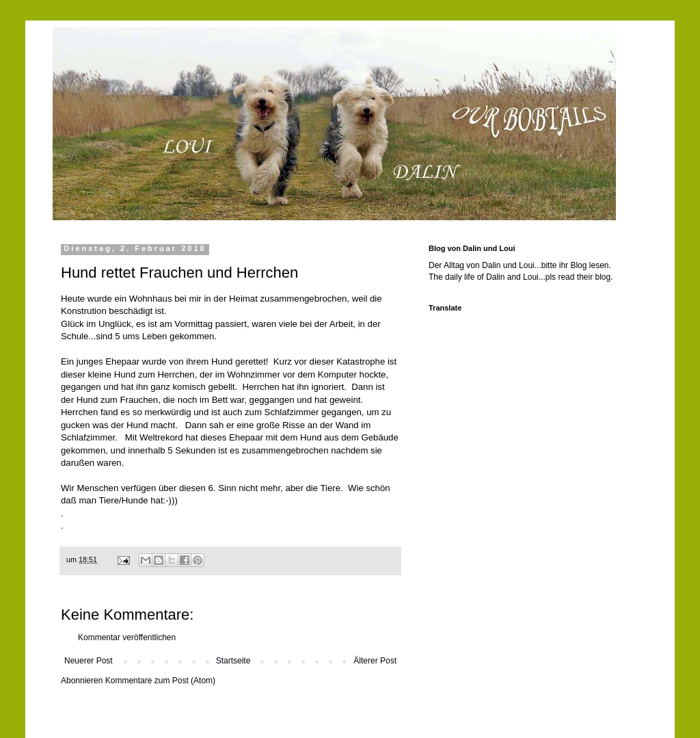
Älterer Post (375, 661)
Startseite (233, 661)
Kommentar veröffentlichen (127, 637)
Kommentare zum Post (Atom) (160, 681)
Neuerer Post (89, 661)
